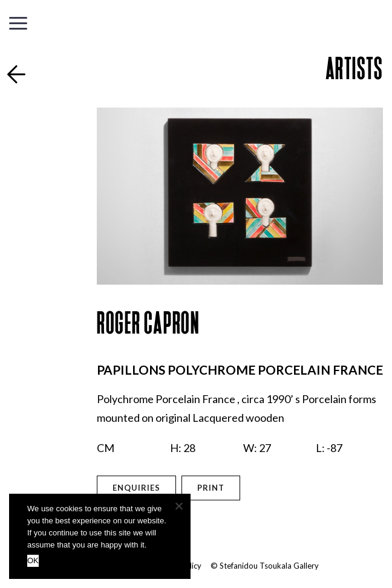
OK (33, 561)
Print (211, 488)
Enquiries (136, 488)
